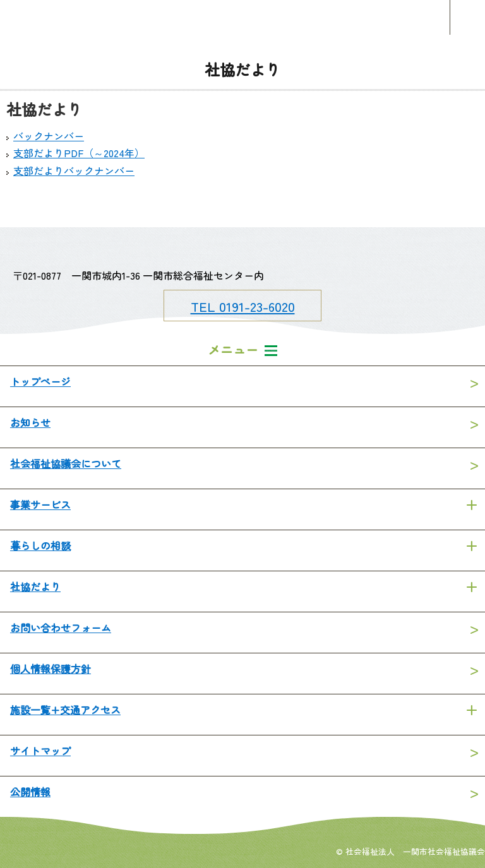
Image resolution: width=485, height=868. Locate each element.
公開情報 (30, 792)
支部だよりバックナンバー (74, 170)
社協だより (35, 586)
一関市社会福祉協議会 (242, 17)
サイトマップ (40, 751)
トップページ (40, 381)
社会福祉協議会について (66, 463)
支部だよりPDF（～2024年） (79, 153)
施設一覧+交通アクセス (65, 710)
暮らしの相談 (40, 545)
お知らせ (30, 422)
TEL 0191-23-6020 (243, 306)
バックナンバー (49, 136)
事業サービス (40, 504)
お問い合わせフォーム (61, 627)
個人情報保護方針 (51, 669)
